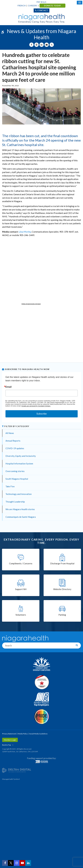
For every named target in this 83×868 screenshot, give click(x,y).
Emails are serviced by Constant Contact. (36, 406)
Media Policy (23, 734)
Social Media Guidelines (38, 734)
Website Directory (62, 589)
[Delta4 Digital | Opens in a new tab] (17, 770)
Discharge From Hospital (62, 563)
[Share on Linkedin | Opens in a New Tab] (42, 45)
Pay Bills (42, 2)
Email (9, 387)
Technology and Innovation (19, 494)
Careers (33, 6)
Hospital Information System (19, 464)
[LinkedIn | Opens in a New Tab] (28, 863)
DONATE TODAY (52, 6)
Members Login (10, 740)
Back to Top (6, 745)
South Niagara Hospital (17, 479)
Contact (43, 10)
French (22, 6)
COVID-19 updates (15, 448)
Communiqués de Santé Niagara (21, 517)
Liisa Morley (25, 232)
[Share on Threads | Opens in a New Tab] (37, 45)
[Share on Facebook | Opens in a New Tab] (31, 45)
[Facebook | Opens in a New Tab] (5, 863)
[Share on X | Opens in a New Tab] (52, 45)
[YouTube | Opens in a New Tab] (22, 863)
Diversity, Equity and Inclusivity (21, 456)
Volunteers (21, 615)
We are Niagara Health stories (20, 509)
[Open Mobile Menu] (80, 3)
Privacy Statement (9, 734)
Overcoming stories (15, 471)
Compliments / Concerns (21, 563)
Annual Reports (13, 441)
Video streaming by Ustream (31, 304)
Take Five (10, 486)
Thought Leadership (15, 502)
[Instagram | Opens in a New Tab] (17, 863)
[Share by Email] (47, 45)
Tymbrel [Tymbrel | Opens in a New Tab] (16, 779)
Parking (62, 615)
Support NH (21, 589)
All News (10, 433)
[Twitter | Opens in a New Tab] (11, 863)
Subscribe (41, 414)
